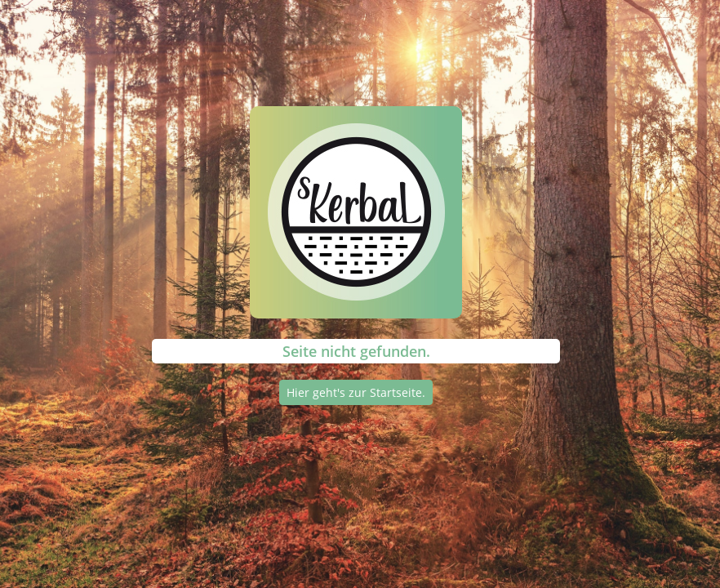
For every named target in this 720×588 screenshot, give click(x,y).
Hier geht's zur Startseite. (356, 392)
